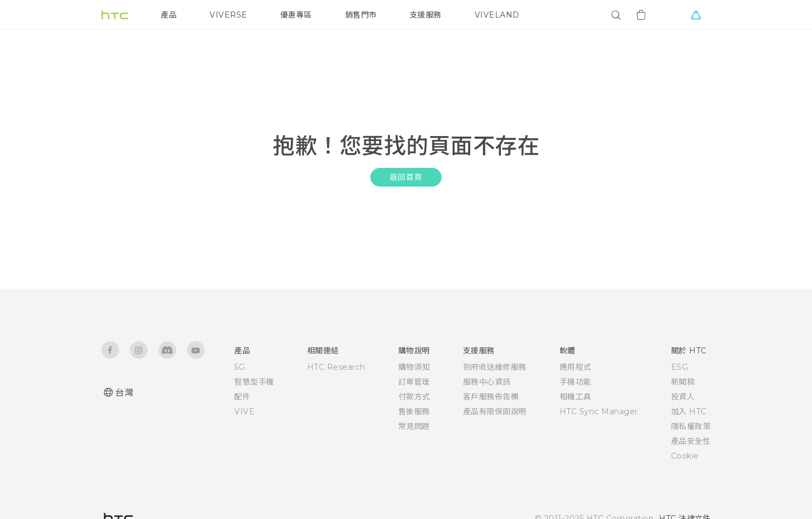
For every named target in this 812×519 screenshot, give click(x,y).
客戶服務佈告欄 (491, 397)
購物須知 (414, 367)
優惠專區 (296, 15)
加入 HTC (689, 411)
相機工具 (576, 397)
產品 (169, 15)
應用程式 (576, 367)
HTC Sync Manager (599, 411)
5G (239, 367)
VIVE (244, 411)
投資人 (683, 397)
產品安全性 (691, 441)
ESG (680, 367)
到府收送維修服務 (495, 367)
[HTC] (115, 15)
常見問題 (414, 426)
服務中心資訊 (487, 382)
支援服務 (426, 15)
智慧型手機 (254, 382)
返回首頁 (406, 177)
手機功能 (576, 382)
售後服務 (414, 411)
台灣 (124, 393)
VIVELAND (497, 15)
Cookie (685, 456)
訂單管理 (414, 382)
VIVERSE (229, 15)
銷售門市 (361, 15)
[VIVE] (696, 15)
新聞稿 (683, 382)
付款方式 (414, 397)
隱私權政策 (691, 426)
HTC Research (336, 367)
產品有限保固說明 (495, 411)
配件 (242, 397)
